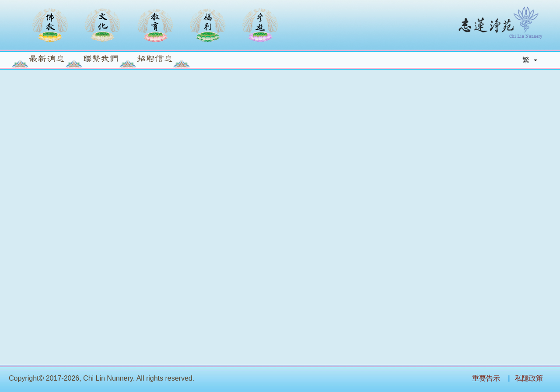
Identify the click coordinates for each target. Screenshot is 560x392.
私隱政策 (529, 378)
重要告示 (486, 378)
